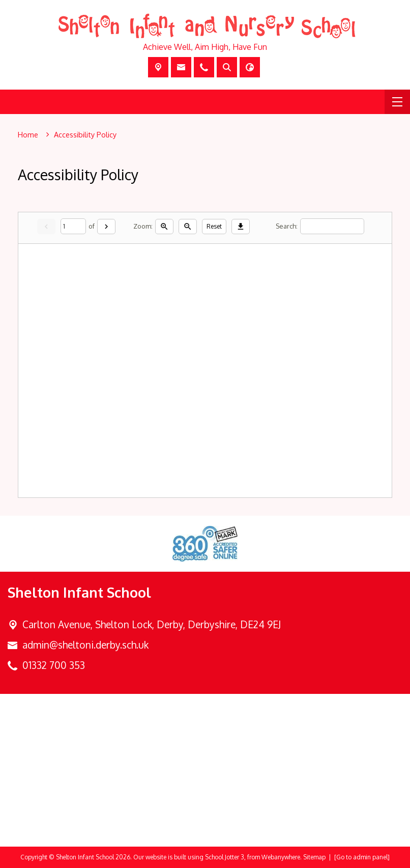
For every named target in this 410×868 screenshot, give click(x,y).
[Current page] (74, 226)
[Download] (241, 226)
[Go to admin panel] (362, 857)
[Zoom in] (165, 226)
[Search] (333, 226)
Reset (215, 226)
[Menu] (397, 102)
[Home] (28, 135)
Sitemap (314, 857)
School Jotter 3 (225, 857)
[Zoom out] (188, 226)
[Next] (107, 226)
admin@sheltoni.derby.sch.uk (85, 645)
